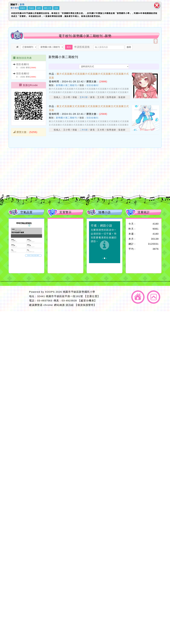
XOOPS (50, 292)
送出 (69, 47)
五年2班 (84, 97)
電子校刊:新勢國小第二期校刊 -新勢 (85, 36)
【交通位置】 (92, 296)
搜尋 (129, 47)
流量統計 (144, 212)
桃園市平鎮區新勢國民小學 (79, 292)
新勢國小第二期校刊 (66, 85)
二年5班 (84, 130)
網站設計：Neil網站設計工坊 (18, 298)
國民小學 (48, 8)
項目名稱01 (23, 64)
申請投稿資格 (82, 47)
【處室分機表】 (87, 301)
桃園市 (23, 8)
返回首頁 (138, 297)
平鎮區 (31, 8)
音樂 (56, 8)
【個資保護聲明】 (85, 305)
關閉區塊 (157, 5)
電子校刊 (15, 8)
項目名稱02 (23, 73)
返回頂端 (154, 297)
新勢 (22, 5)
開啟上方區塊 (156, 41)
